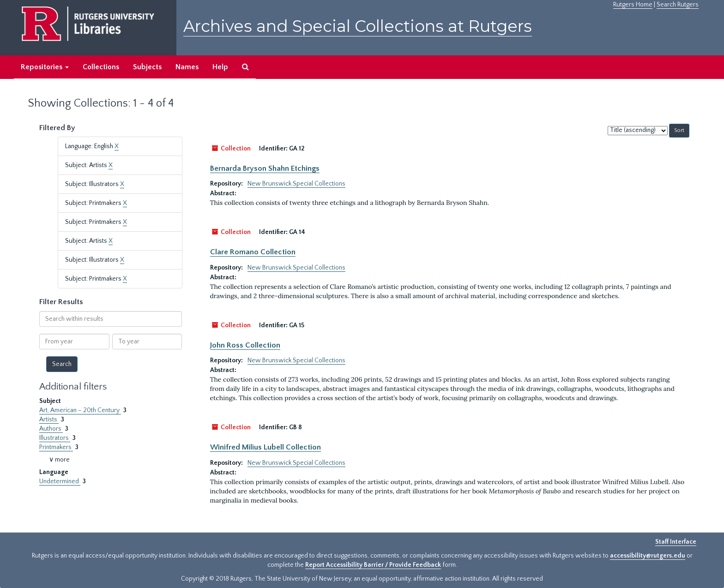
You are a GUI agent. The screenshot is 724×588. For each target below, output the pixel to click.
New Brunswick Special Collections (296, 184)
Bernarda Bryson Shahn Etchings (265, 168)
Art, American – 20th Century (80, 410)
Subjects (147, 67)
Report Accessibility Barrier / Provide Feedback (373, 565)
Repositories (45, 67)
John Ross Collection (245, 345)
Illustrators (55, 438)
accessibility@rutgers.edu (648, 556)
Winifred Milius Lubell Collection (265, 447)
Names (187, 67)
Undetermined (60, 481)
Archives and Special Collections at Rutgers (358, 26)
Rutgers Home (633, 5)
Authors (51, 429)
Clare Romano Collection (253, 252)
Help (220, 67)
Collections (101, 67)
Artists (49, 420)
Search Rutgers (678, 5)
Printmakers (56, 447)
